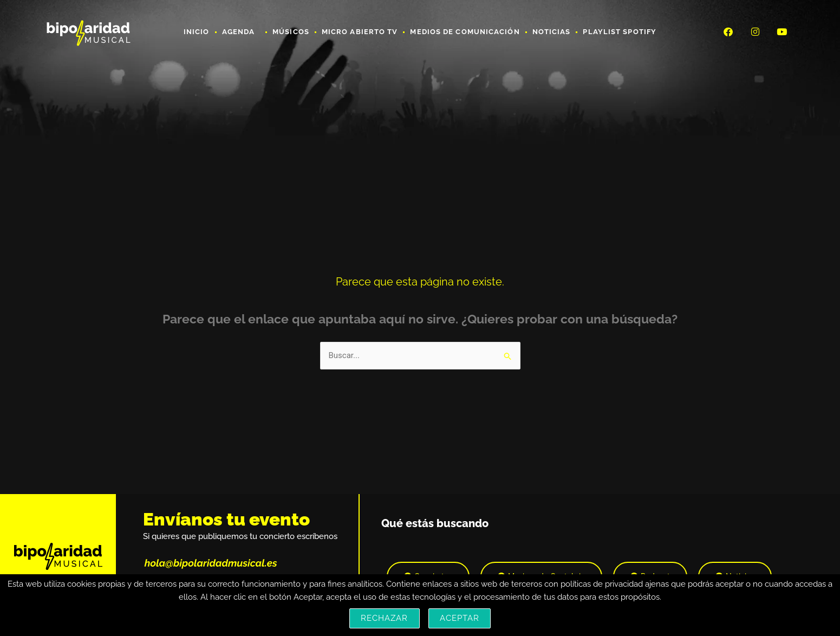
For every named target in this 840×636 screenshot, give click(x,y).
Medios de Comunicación (465, 32)
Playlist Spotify (620, 32)
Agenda (241, 32)
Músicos (291, 32)
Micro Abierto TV (360, 32)
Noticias (552, 32)
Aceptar (460, 618)
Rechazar (385, 618)
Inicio (197, 32)
